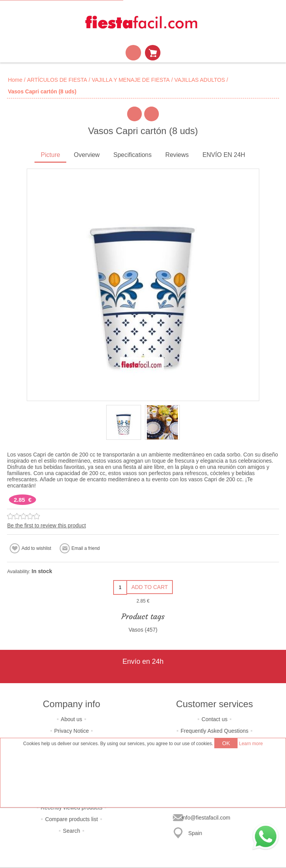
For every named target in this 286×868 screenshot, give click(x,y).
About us (71, 719)
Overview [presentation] (87, 155)
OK (226, 743)
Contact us (214, 719)
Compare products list (71, 819)
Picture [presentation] (50, 155)
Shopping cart (153, 53)
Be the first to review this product (46, 525)
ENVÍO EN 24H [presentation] (224, 155)
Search (71, 831)
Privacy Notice (71, 731)
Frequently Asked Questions (214, 731)
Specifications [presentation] (133, 155)
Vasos (136, 630)
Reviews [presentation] (177, 155)
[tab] (50, 156)
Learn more (251, 744)
